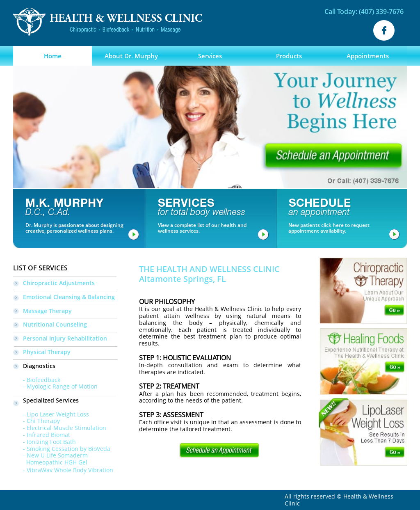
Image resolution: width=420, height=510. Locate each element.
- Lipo (26, 414)
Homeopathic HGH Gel (50, 462)
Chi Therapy (43, 421)
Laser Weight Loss (64, 414)
